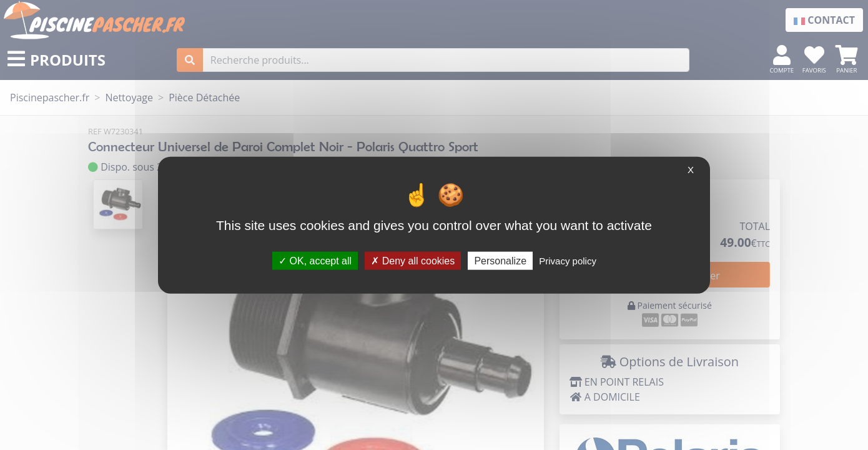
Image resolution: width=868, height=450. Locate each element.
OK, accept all (315, 260)
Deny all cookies (413, 260)
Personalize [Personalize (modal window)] (500, 260)
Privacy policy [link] (568, 260)
